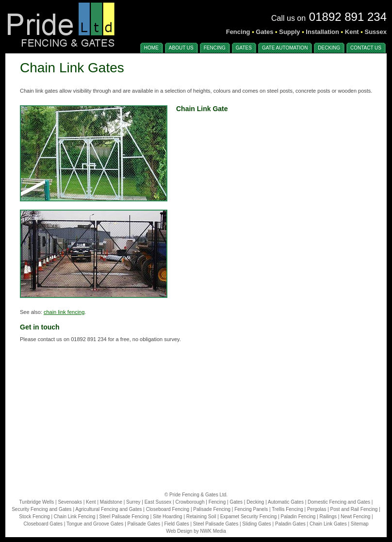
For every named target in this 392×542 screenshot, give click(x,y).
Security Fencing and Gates (41, 509)
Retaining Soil (201, 517)
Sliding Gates (256, 524)
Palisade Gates (144, 524)
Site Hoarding (168, 517)
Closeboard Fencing (168, 509)
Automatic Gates (286, 502)
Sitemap (360, 524)
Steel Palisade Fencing (124, 517)
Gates (236, 502)
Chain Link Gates (328, 524)
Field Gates (177, 524)
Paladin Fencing (298, 517)
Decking (255, 502)
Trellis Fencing (287, 509)
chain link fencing (64, 312)
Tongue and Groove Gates (95, 524)
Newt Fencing (355, 517)
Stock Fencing (34, 517)
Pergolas (317, 509)
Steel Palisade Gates (216, 524)
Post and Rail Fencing (354, 509)
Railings (328, 517)
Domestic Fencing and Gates (339, 502)
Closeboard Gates (43, 524)
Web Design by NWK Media (196, 531)
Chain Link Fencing (75, 517)
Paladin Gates (290, 524)
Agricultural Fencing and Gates (108, 509)
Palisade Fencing (212, 509)
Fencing (217, 502)
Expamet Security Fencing (249, 517)
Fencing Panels (251, 509)
